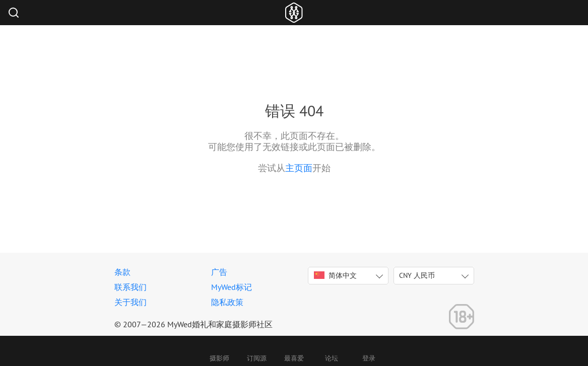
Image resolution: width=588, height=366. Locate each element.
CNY (417, 275)
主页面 (299, 168)
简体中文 (335, 275)
